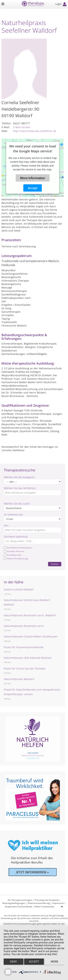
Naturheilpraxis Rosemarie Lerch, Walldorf (30, 615)
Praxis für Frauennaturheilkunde (24, 647)
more (54, 962)
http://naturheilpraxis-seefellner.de (35, 131)
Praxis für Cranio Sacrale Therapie (25, 668)
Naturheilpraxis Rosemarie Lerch (24, 626)
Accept (33, 188)
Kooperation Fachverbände (18, 907)
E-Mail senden (22, 127)
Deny (14, 962)
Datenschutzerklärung (39, 903)
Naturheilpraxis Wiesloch (19, 679)
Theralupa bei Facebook (47, 900)
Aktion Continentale (44, 907)
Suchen (55, 564)
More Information (33, 178)
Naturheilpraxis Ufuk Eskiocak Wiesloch (28, 658)
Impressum (58, 903)
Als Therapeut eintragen (20, 900)
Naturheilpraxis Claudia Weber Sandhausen (31, 636)
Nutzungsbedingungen (14, 903)
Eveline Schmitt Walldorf (19, 589)
